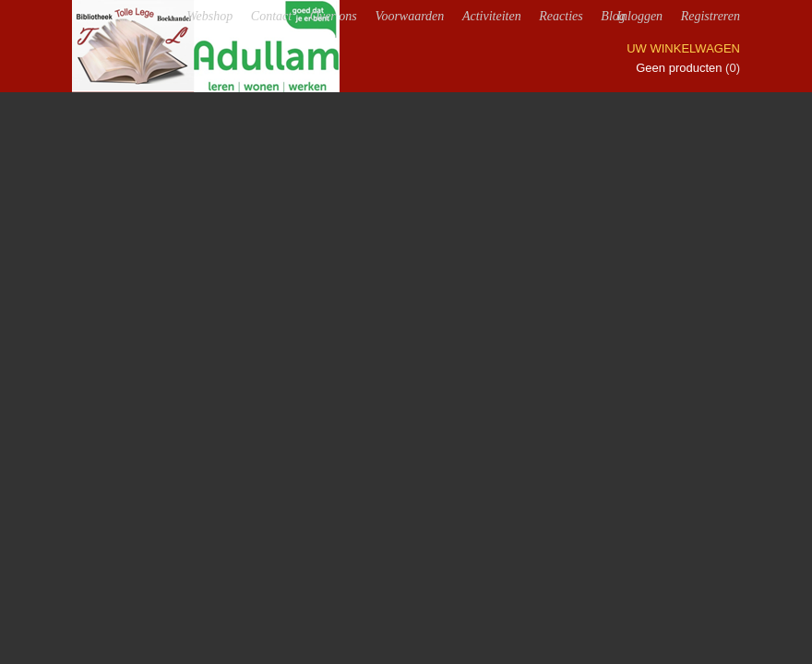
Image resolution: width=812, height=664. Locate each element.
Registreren (710, 16)
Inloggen (639, 16)
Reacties (561, 16)
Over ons (334, 16)
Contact (271, 16)
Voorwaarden (409, 16)
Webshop (209, 16)
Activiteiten (492, 16)
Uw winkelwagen (683, 48)
